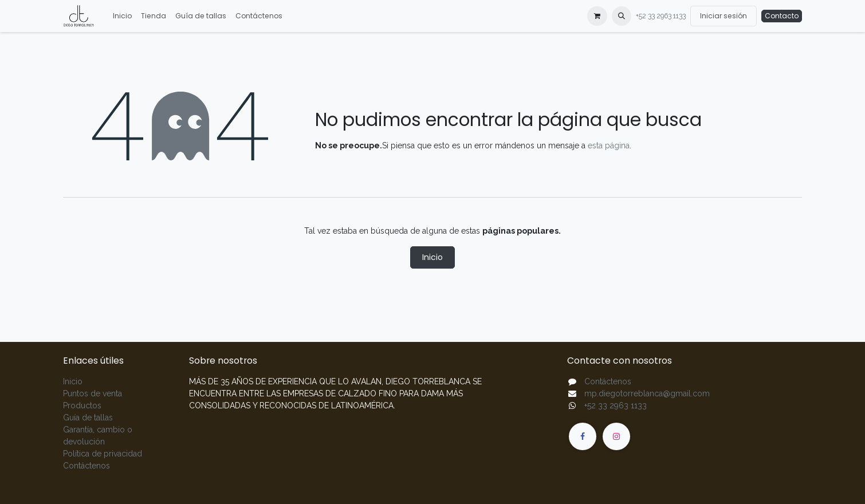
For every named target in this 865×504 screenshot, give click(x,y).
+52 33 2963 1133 (661, 16)
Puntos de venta (93, 393)
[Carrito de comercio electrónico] (597, 16)
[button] (622, 16)
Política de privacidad (103, 454)
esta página (609, 145)
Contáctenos (86, 466)
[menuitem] (122, 16)
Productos (82, 405)
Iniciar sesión (724, 16)
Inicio (433, 257)
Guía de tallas (88, 418)
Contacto (782, 16)
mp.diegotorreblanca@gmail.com (647, 393)
